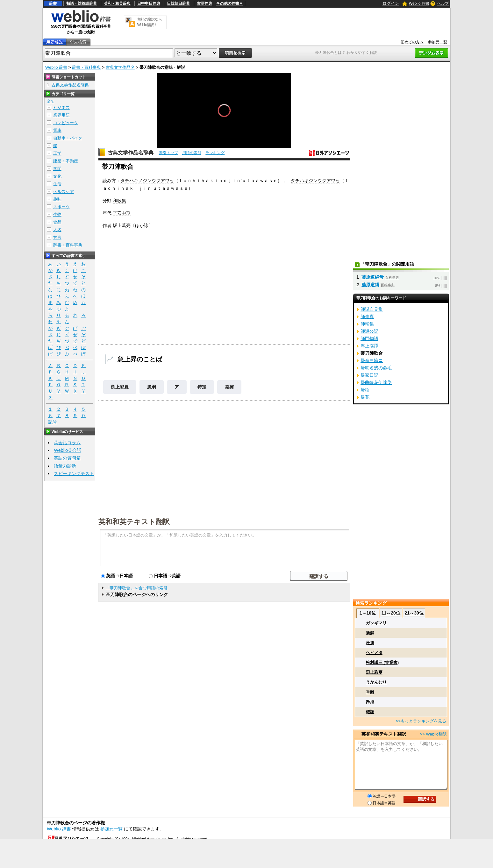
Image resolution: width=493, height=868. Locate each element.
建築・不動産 (66, 161)
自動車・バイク (68, 138)
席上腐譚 (369, 346)
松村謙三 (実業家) (382, 662)
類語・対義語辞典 (82, 4)
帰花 (365, 397)
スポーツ (61, 207)
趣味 (57, 199)
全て (51, 101)
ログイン (391, 3)
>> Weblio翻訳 (433, 734)
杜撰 (370, 643)
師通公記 (369, 331)
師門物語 (369, 338)
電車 (57, 130)
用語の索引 (192, 153)
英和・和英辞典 (117, 4)
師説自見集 (372, 309)
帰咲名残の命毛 (376, 368)
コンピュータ (66, 123)
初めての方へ (412, 42)
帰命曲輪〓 (372, 360)
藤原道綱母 (373, 277)
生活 (57, 184)
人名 (57, 230)
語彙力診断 (65, 466)
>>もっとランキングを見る (421, 721)
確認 (370, 712)
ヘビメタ (374, 653)
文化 (57, 176)
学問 (57, 169)
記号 (53, 422)
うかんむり (376, 682)
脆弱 (152, 387)
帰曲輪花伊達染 (376, 382)
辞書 (53, 4)
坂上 (117, 225)
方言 (57, 237)
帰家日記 (369, 375)
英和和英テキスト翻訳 (134, 521)
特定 (202, 387)
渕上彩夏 (120, 387)
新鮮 (370, 633)
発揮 (229, 387)
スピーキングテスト (74, 473)
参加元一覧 (438, 42)
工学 (57, 153)
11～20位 (391, 613)
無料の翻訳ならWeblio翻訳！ (150, 22)
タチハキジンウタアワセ (315, 181)
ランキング (215, 153)
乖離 (370, 692)
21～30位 (414, 613)
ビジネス (61, 107)
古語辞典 (204, 4)
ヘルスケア (64, 192)
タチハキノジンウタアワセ (147, 181)
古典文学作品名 (120, 67)
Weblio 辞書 (419, 4)
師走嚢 (367, 317)
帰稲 (365, 390)
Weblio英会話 (68, 450)
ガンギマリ (376, 623)
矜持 (370, 702)
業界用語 (61, 115)
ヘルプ (443, 4)
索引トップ (168, 153)
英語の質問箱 (67, 458)
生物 (57, 214)
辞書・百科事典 (86, 67)
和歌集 (119, 201)
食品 (57, 222)
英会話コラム (67, 443)
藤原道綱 (370, 285)
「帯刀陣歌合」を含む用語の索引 (136, 588)
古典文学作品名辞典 (131, 153)
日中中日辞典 (149, 4)
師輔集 (367, 324)
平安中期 (122, 213)
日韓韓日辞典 (178, 4)
